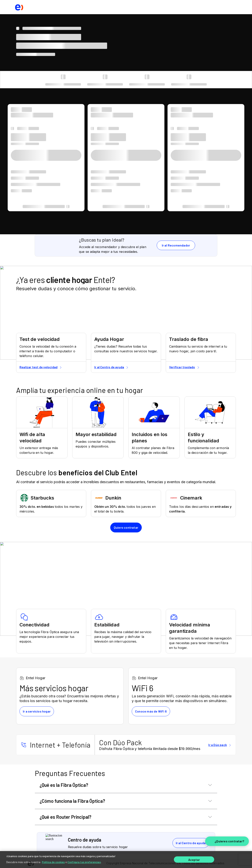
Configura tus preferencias (84, 862)
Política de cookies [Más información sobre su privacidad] (53, 862)
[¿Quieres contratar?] (227, 841)
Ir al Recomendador (176, 245)
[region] (126, 860)
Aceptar (194, 860)
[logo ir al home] (19, 7)
